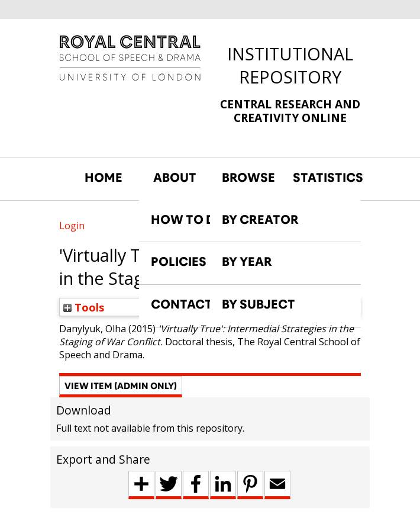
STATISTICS (322, 178)
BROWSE (248, 178)
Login (72, 226)
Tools (84, 307)
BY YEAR (247, 262)
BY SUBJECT (259, 304)
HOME (104, 178)
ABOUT (175, 178)
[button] (121, 387)
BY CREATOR (260, 220)
